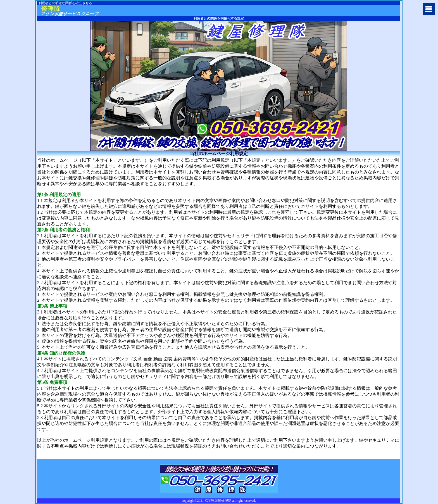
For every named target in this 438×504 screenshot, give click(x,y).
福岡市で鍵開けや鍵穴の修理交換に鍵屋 (81, 11)
